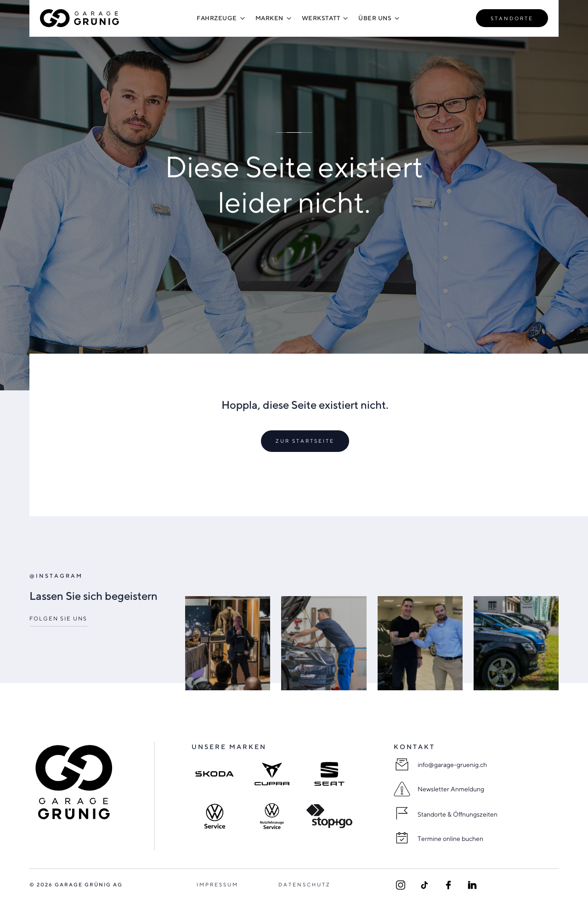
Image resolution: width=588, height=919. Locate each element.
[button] (217, 18)
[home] (80, 18)
